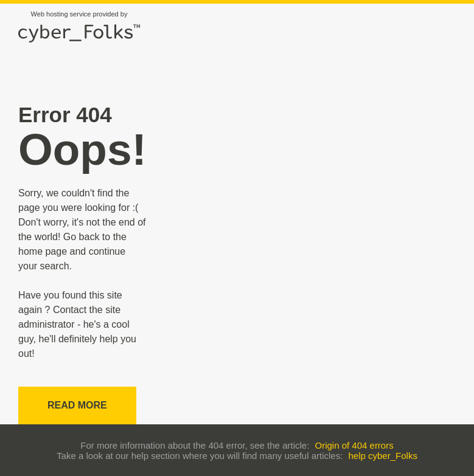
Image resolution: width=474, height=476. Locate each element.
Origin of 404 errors (354, 445)
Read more (77, 405)
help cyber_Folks (383, 456)
